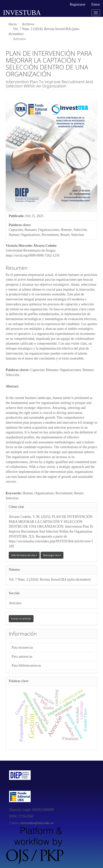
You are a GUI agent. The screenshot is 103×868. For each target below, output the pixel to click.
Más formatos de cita (24, 555)
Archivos (28, 24)
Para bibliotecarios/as (26, 665)
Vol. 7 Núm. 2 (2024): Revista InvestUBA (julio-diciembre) (50, 579)
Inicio (13, 24)
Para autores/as (22, 656)
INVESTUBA (22, 13)
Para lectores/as (22, 647)
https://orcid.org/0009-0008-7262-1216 (33, 255)
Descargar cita (52, 555)
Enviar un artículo (21, 619)
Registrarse (78, 4)
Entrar (96, 4)
